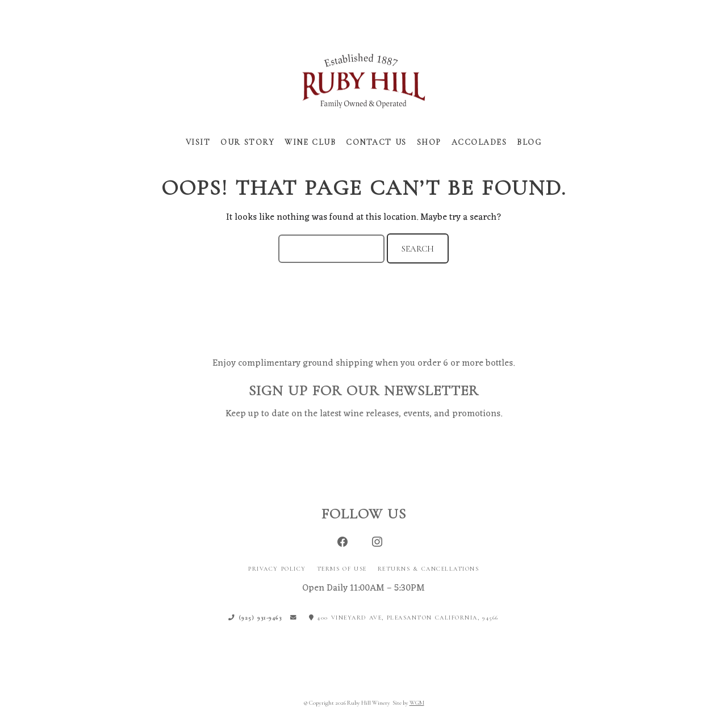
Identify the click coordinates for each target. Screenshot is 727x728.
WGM (417, 703)
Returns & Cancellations (429, 569)
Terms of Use (342, 569)
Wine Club (310, 142)
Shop (429, 142)
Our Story (247, 142)
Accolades (479, 142)
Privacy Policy (277, 569)
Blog (529, 142)
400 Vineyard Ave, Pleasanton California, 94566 (404, 618)
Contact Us (376, 142)
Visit (198, 142)
